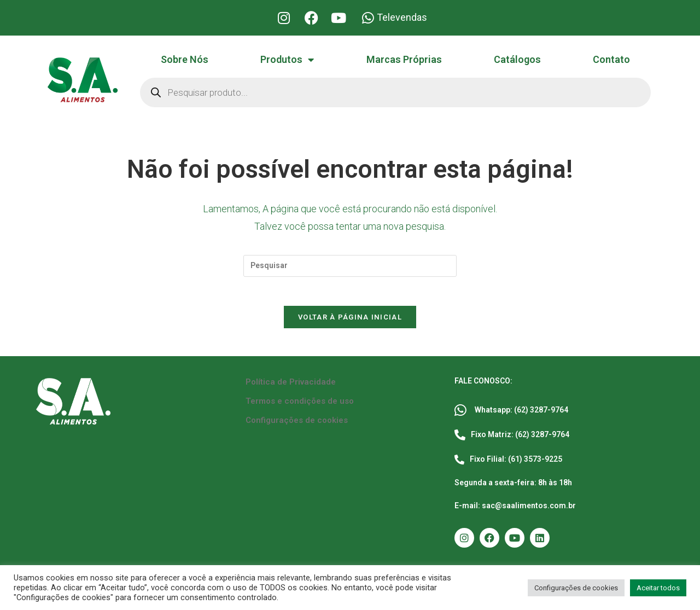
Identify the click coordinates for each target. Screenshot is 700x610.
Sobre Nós (185, 59)
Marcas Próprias (404, 59)
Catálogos (517, 59)
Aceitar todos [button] (658, 588)
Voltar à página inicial (350, 321)
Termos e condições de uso (300, 405)
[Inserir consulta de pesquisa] (350, 266)
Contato (611, 59)
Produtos (287, 60)
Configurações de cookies (297, 425)
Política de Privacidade (291, 386)
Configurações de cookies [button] (576, 588)
